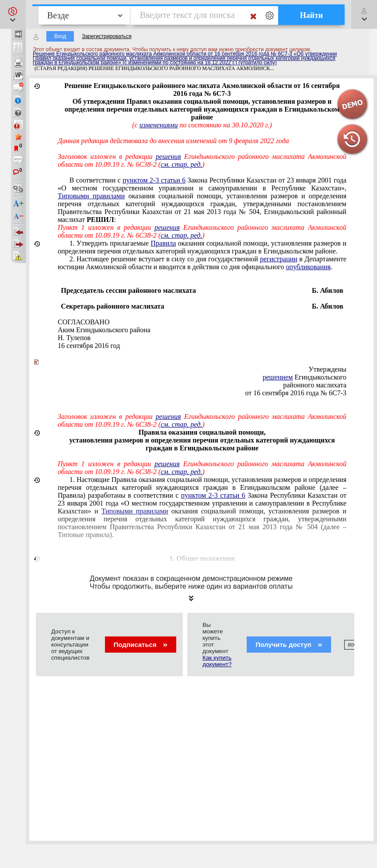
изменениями (159, 125)
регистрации (279, 259)
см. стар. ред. (181, 164)
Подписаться (141, 645)
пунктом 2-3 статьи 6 (154, 180)
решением (278, 377)
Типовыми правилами (91, 196)
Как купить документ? (217, 661)
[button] (13, 14)
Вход (60, 36)
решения (168, 156)
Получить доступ (289, 645)
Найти (312, 15)
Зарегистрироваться (106, 36)
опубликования (309, 267)
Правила (164, 243)
